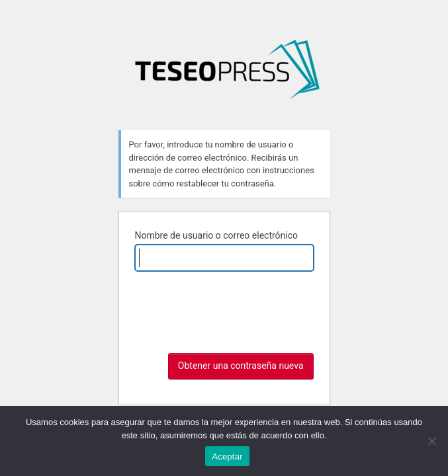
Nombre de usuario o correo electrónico (217, 235)
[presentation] (236, 314)
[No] (431, 441)
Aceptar (227, 456)
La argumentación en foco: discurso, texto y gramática (227, 75)
